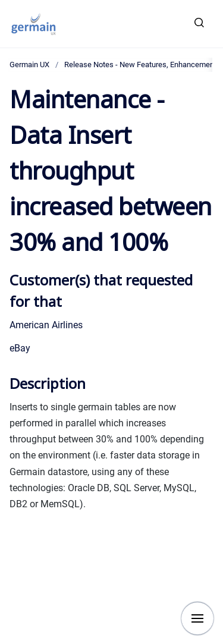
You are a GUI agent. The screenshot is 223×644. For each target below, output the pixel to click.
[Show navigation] (197, 618)
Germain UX (29, 65)
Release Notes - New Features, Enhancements (142, 65)
